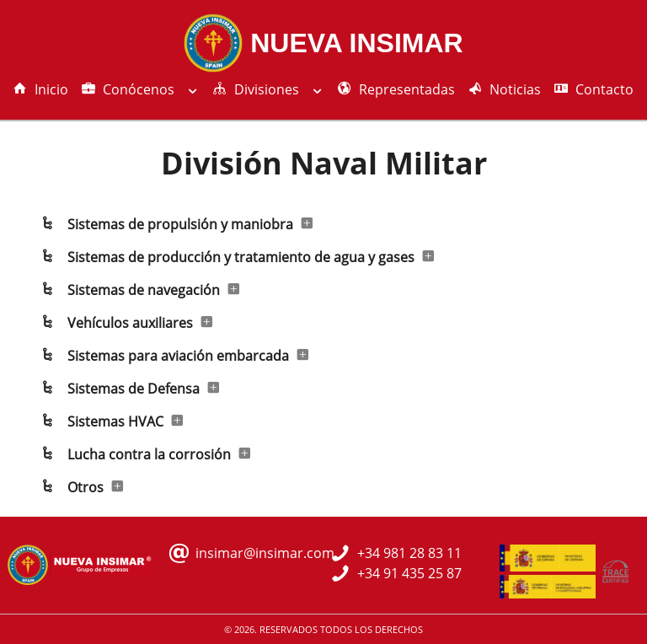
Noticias (505, 89)
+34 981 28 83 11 (409, 553)
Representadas (396, 89)
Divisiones (269, 89)
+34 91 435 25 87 (409, 573)
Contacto (594, 89)
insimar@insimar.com (265, 553)
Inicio (41, 89)
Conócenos (141, 89)
